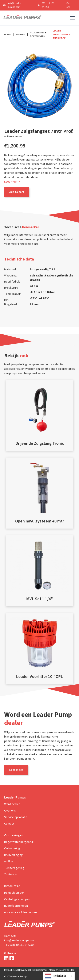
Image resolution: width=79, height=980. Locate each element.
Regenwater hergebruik (19, 842)
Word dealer (12, 804)
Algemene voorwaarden (62, 970)
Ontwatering (12, 848)
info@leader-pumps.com (15, 5)
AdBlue (9, 862)
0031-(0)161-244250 (48, 5)
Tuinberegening (14, 868)
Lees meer (16, 770)
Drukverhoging (13, 855)
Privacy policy (27, 970)
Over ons (69, 5)
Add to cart (17, 192)
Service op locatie (16, 817)
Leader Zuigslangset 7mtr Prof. (61, 35)
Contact (9, 824)
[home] (22, 18)
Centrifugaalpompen (17, 899)
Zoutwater (11, 875)
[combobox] (59, 976)
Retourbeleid (11, 970)
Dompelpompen (14, 893)
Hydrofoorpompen (16, 906)
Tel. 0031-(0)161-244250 (19, 945)
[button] (71, 18)
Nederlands (56, 976)
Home (8, 35)
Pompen (20, 35)
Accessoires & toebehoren (21, 912)
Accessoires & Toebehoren (38, 35)
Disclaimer (41, 970)
